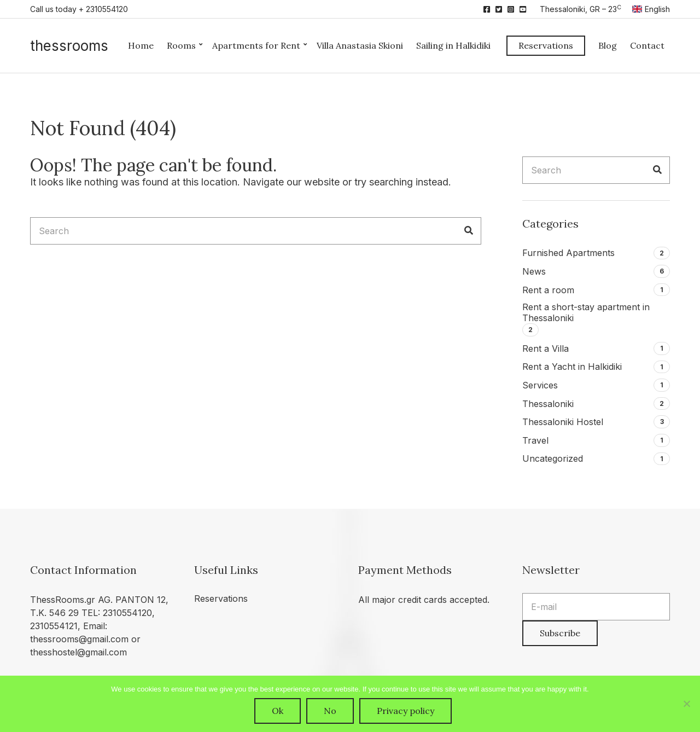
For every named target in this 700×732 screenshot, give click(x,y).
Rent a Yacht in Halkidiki (572, 367)
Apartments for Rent (256, 45)
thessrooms (69, 46)
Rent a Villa (546, 348)
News (534, 271)
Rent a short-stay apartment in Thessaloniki (586, 312)
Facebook (487, 9)
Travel (535, 440)
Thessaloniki (548, 404)
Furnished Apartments (568, 253)
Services (540, 385)
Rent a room (548, 290)
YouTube (523, 9)
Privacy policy (406, 711)
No (330, 711)
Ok (278, 711)
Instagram (511, 9)
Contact (647, 45)
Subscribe (560, 633)
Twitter (499, 9)
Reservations (546, 45)
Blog (608, 45)
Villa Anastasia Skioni (360, 45)
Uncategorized (553, 458)
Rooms (181, 45)
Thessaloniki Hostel (563, 422)
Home (141, 45)
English (651, 9)
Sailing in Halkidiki (453, 45)
